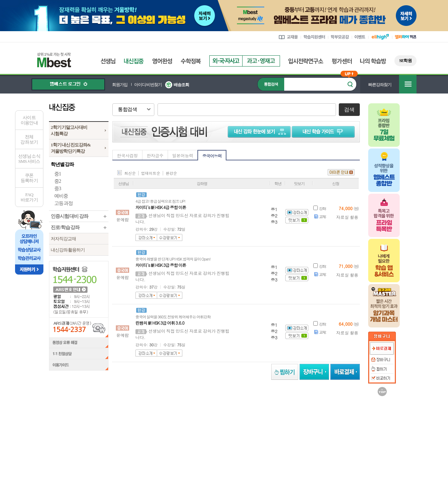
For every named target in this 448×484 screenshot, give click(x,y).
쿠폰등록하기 (29, 178)
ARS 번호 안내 (70, 289)
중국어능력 (212, 156)
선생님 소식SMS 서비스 (29, 159)
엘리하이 (69, 415)
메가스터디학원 (191, 415)
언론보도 (155, 435)
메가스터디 (110, 415)
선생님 (108, 61)
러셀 (149, 415)
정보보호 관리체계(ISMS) (316, 457)
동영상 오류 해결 (79, 343)
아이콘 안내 (341, 172)
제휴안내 (204, 435)
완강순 (171, 173)
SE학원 (405, 61)
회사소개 (131, 435)
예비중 (61, 196)
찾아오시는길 (233, 435)
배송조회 (181, 85)
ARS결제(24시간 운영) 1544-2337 (79, 327)
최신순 (130, 173)
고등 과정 (64, 203)
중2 (58, 181)
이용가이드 (79, 366)
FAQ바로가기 (29, 197)
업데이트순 (151, 173)
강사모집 (180, 435)
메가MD (375, 415)
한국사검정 (127, 155)
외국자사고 (226, 61)
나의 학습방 (373, 61)
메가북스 (243, 415)
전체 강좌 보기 (29, 139)
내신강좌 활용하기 (68, 250)
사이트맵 (302, 435)
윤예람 (122, 219)
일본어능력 (183, 155)
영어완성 (162, 61)
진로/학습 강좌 (65, 227)
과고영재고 (261, 61)
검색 (349, 110)
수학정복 (191, 61)
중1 (58, 174)
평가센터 (342, 61)
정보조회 (104, 453)
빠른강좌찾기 (380, 85)
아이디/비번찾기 (148, 85)
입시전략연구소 (306, 61)
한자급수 (155, 155)
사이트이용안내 (29, 120)
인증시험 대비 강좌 (69, 216)
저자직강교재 (63, 239)
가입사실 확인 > (345, 477)
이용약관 (327, 435)
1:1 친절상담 (79, 354)
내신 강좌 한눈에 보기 (258, 131)
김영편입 (288, 415)
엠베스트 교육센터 (269, 435)
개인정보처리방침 (359, 435)
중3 (58, 189)
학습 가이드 (324, 131)
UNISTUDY (332, 415)
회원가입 (120, 85)
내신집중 (134, 61)
